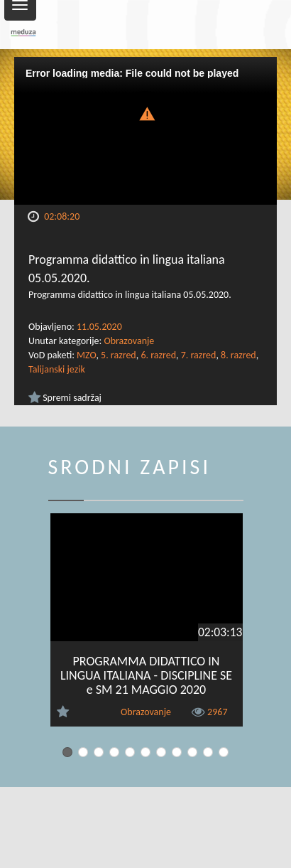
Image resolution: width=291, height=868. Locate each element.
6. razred (158, 355)
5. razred (119, 355)
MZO (86, 355)
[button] (145, 113)
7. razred (199, 355)
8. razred (238, 355)
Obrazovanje (129, 341)
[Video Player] (145, 131)
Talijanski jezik (57, 369)
